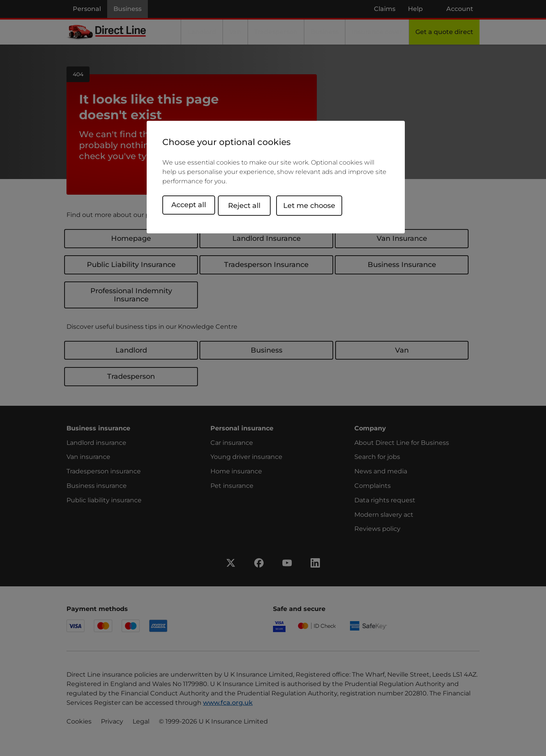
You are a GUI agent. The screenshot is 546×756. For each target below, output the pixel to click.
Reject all (251, 205)
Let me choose (316, 205)
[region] (276, 177)
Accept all (189, 205)
